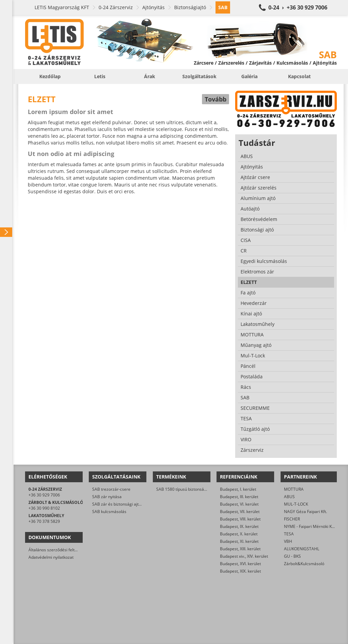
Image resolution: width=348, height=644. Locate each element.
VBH (288, 541)
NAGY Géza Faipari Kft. (305, 512)
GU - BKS (292, 556)
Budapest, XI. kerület (239, 541)
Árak (150, 76)
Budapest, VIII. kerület (240, 519)
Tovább (216, 99)
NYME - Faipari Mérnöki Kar (310, 526)
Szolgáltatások (199, 76)
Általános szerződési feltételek (57, 550)
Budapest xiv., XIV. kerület (244, 556)
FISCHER (292, 519)
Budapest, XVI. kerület (240, 564)
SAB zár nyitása (107, 497)
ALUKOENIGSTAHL (302, 549)
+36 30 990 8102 (44, 508)
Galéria (249, 76)
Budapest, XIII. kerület (240, 549)
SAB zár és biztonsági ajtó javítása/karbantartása (138, 504)
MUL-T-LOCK (296, 504)
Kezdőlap (50, 76)
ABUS (289, 497)
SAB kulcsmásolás (109, 512)
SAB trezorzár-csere (111, 489)
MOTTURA (294, 489)
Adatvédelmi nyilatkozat (51, 557)
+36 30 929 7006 (44, 495)
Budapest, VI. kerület (239, 504)
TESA (289, 534)
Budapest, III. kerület (239, 497)
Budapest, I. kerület (238, 489)
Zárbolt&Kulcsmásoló (304, 564)
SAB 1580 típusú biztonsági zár (185, 489)
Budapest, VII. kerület (240, 512)
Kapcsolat (299, 76)
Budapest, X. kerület (239, 534)
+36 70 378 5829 (44, 521)
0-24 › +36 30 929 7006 (298, 7)
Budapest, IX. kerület (239, 526)
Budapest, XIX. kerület (240, 571)
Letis (100, 76)
